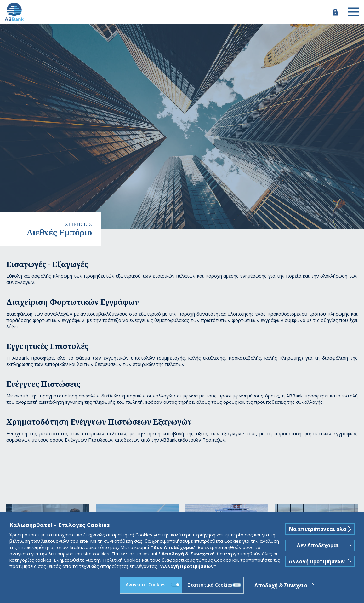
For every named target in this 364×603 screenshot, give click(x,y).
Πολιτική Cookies (122, 560)
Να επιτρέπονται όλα (318, 529)
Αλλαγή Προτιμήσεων (317, 561)
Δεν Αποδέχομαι (318, 545)
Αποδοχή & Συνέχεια (281, 585)
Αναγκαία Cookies (153, 585)
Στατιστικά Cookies (214, 585)
